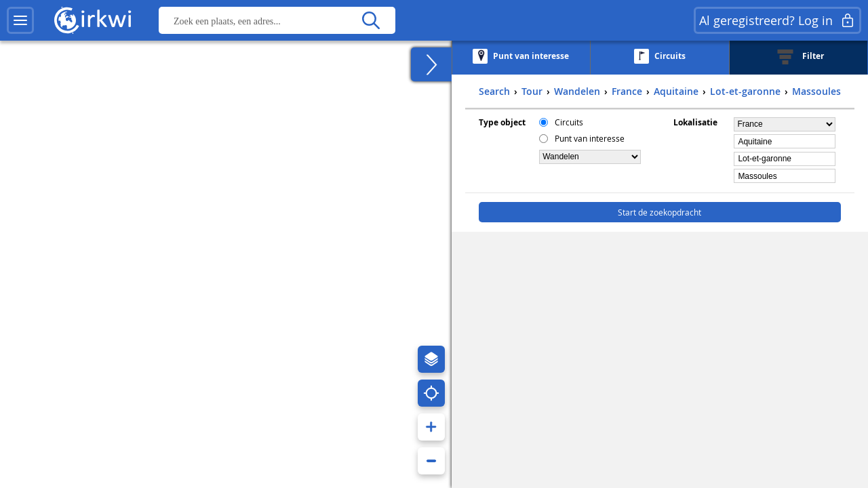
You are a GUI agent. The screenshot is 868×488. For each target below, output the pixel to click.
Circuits (569, 122)
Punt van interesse (590, 138)
